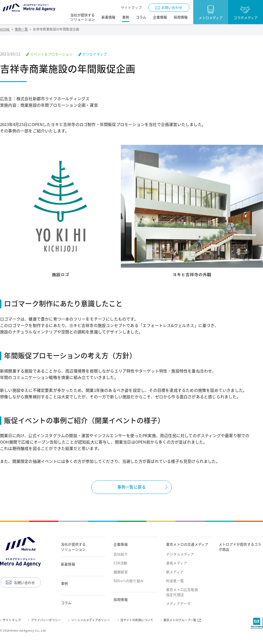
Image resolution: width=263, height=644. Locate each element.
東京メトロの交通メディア (187, 544)
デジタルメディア (180, 554)
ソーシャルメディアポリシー (91, 620)
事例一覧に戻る (131, 487)
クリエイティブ (95, 54)
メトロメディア (211, 18)
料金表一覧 (175, 581)
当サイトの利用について (137, 620)
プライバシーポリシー (46, 620)
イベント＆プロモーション (51, 54)
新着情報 (68, 564)
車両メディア (177, 563)
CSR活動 (120, 563)
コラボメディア (246, 18)
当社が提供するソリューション (73, 547)
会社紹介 (121, 554)
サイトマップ (131, 7)
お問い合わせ (172, 7)
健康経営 (121, 572)
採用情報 (121, 600)
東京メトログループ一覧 (183, 620)
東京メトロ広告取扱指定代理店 (182, 592)
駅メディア (175, 572)
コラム (66, 603)
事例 (64, 583)
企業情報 (121, 544)
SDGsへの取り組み (129, 581)
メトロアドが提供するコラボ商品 (240, 547)
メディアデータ (178, 604)
